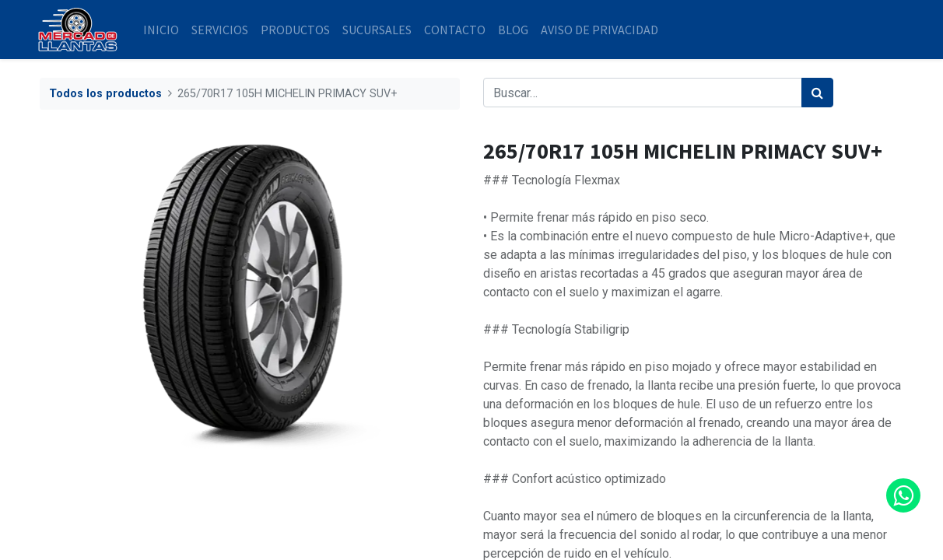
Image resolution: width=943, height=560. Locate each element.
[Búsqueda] (817, 93)
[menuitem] (163, 30)
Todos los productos (105, 94)
